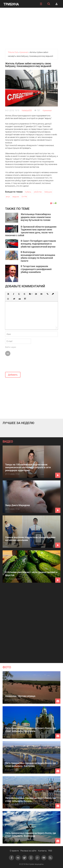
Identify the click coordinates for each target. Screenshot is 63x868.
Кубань (28, 192)
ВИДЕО (8, 441)
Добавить (13, 375)
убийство (38, 192)
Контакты (42, 851)
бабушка (48, 192)
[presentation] (25, 365)
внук (8, 197)
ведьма (16, 197)
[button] (8, 294)
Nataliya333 (27, 110)
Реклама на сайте (28, 851)
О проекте (14, 851)
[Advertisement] (31, 28)
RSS (50, 851)
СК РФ (24, 197)
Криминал (47, 110)
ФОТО (7, 667)
